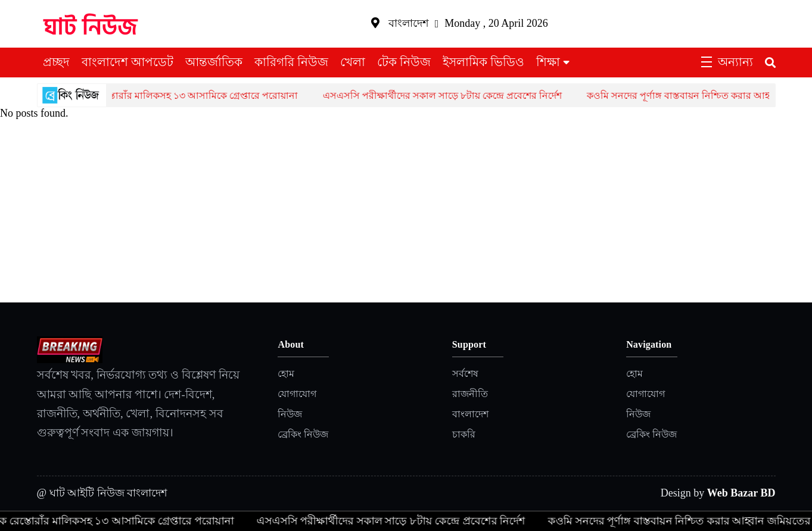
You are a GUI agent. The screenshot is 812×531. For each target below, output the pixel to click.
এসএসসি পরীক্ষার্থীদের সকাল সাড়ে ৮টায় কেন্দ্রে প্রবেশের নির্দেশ (449, 96)
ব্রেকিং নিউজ (303, 434)
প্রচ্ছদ (56, 62)
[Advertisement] (406, 213)
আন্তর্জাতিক (214, 62)
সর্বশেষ (465, 374)
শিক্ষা (548, 62)
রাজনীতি (470, 394)
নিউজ (290, 414)
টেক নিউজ (404, 62)
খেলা (353, 62)
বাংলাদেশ (470, 414)
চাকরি (464, 434)
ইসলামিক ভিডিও (483, 62)
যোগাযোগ (297, 394)
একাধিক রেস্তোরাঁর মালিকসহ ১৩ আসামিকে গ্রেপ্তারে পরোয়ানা (187, 96)
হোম (286, 374)
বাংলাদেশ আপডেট (127, 62)
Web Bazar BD (741, 493)
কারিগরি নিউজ (291, 62)
